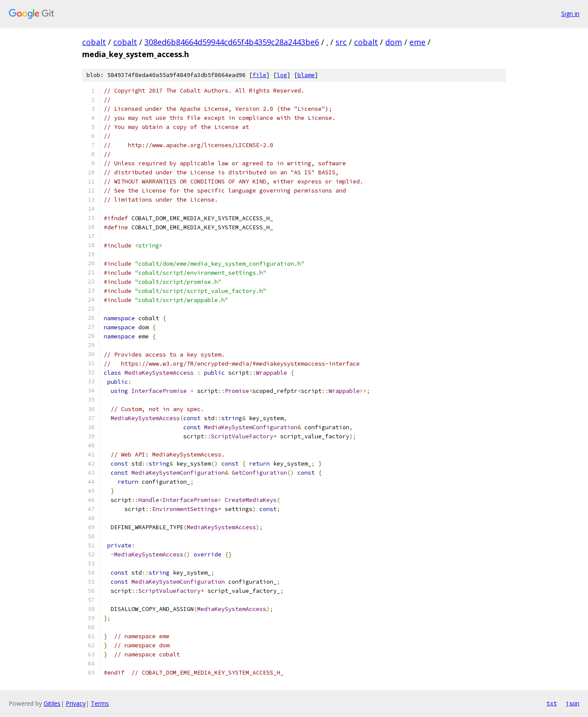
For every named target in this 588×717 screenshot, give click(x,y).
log (282, 75)
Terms (100, 703)
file (259, 75)
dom (394, 42)
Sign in (570, 14)
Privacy (76, 703)
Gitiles (52, 703)
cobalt (94, 42)
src (341, 42)
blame (306, 75)
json (572, 703)
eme (417, 42)
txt (552, 703)
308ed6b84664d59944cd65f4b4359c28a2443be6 (232, 42)
